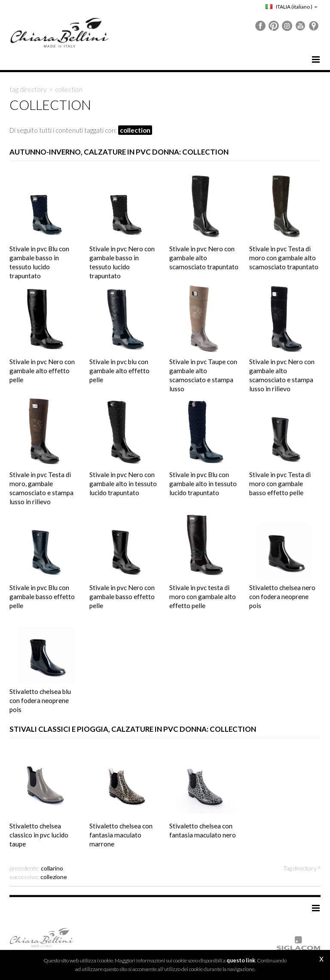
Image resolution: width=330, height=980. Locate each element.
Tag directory (28, 89)
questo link (241, 960)
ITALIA (292, 7)
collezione (54, 877)
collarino (52, 868)
